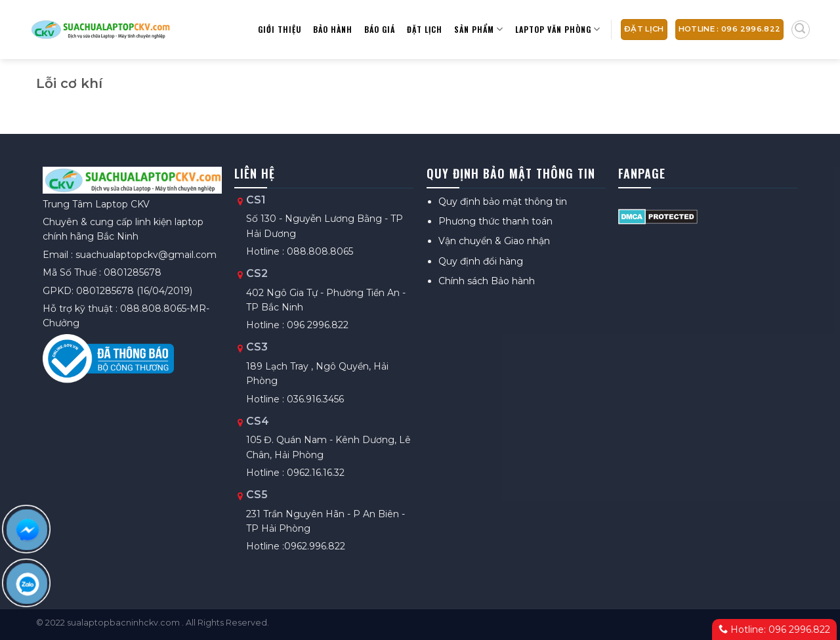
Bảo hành (333, 29)
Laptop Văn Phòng (558, 29)
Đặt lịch (425, 29)
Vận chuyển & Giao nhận (494, 241)
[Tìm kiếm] (801, 30)
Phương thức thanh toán (495, 221)
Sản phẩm (479, 29)
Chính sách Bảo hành (487, 281)
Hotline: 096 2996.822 (774, 629)
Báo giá (380, 29)
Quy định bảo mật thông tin (503, 202)
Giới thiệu (280, 29)
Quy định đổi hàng (481, 261)
